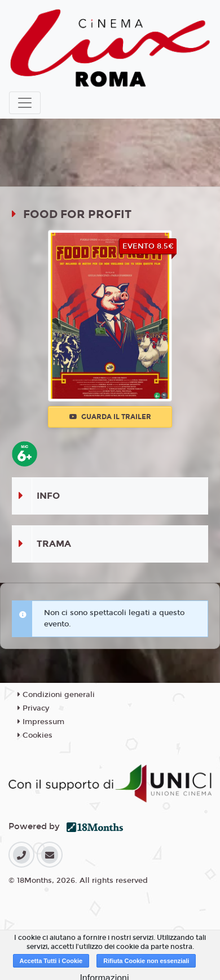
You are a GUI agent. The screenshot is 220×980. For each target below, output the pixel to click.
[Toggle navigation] (25, 103)
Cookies (35, 735)
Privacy (33, 708)
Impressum (41, 722)
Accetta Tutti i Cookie (51, 961)
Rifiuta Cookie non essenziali (146, 961)
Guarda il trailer (110, 417)
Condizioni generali (56, 695)
